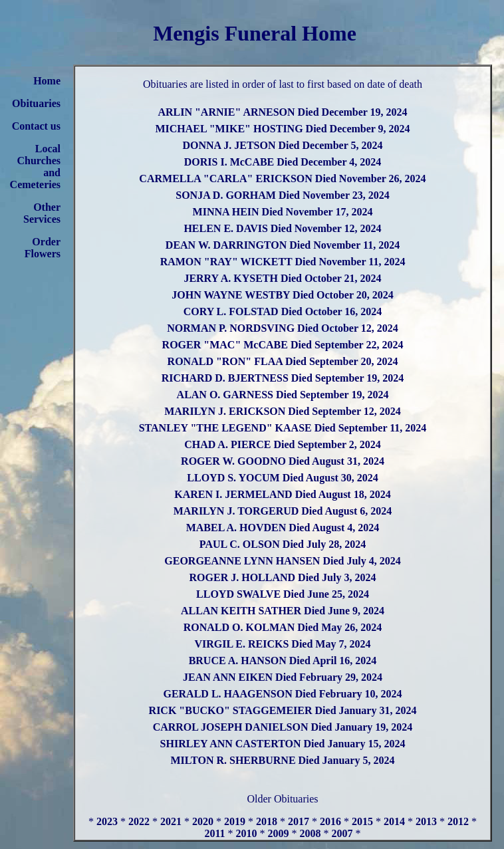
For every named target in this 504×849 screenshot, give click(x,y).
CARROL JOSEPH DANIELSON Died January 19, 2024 (283, 727)
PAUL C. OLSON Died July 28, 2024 (283, 544)
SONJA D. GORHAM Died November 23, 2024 (282, 195)
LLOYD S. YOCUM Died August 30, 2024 (282, 478)
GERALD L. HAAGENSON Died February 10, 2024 (282, 694)
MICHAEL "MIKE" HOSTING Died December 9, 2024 (282, 129)
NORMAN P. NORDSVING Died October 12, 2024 (283, 328)
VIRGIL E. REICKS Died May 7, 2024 (283, 644)
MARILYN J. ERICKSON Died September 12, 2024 (283, 411)
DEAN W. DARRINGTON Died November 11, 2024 (283, 245)
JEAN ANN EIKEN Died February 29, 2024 (283, 677)
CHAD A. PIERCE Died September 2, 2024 (283, 444)
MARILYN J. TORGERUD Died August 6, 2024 (283, 511)
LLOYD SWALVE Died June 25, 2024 (283, 594)
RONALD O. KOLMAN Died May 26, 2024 (283, 627)
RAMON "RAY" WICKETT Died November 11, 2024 (283, 262)
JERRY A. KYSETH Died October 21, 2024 (282, 278)
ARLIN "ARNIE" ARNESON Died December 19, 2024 (282, 112)
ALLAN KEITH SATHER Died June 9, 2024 (283, 611)
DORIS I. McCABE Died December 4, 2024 (283, 162)
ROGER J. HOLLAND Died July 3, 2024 (283, 577)
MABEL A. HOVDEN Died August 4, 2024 (283, 528)
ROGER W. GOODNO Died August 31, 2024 (283, 461)
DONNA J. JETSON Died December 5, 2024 (282, 145)
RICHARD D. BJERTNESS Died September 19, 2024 (283, 378)
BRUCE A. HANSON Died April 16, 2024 (283, 661)
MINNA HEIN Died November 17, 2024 (283, 212)
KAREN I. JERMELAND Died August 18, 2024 (282, 494)
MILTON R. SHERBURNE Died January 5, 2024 (283, 760)
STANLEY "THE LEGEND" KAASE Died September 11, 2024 (283, 428)
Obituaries (36, 103)
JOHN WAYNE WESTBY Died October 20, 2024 (283, 295)
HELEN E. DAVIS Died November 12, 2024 (282, 228)
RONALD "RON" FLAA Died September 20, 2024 (283, 361)
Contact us (36, 126)
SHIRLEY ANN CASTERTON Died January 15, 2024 (283, 744)
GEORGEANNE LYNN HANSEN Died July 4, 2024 (282, 561)
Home (47, 81)
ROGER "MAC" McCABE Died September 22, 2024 (283, 345)
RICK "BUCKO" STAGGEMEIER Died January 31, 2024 (283, 710)
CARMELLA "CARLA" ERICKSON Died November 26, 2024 (282, 179)
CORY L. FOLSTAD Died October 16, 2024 (283, 311)
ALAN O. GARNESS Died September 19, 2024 (283, 395)
